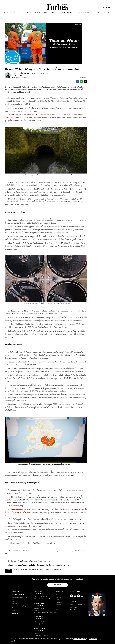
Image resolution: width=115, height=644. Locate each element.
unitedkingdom (34, 570)
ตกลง (102, 640)
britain (15, 570)
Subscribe (58, 585)
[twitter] (86, 82)
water (42, 570)
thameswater (23, 570)
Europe (20, 75)
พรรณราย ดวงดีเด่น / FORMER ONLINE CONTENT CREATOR (30, 73)
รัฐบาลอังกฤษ (57, 570)
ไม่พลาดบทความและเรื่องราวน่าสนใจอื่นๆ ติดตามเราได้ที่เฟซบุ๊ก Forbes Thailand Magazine (39, 565)
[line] (81, 82)
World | (15, 75)
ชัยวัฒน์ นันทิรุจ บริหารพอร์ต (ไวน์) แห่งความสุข (34, 562)
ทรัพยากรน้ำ (49, 570)
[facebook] (77, 82)
